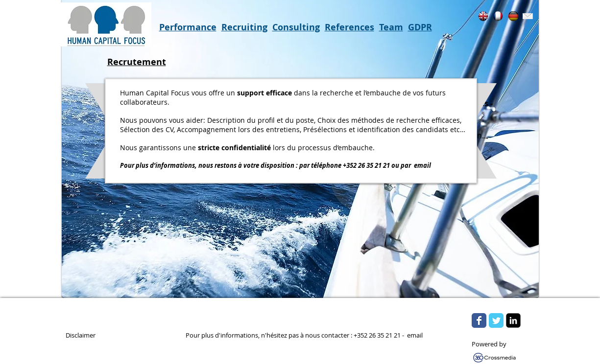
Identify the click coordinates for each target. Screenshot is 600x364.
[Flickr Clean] (513, 304)
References (349, 27)
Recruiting (244, 27)
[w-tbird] (492, 304)
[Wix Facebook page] (479, 320)
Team (391, 27)
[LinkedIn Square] (513, 320)
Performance (188, 27)
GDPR (420, 27)
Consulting (296, 27)
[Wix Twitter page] (496, 320)
